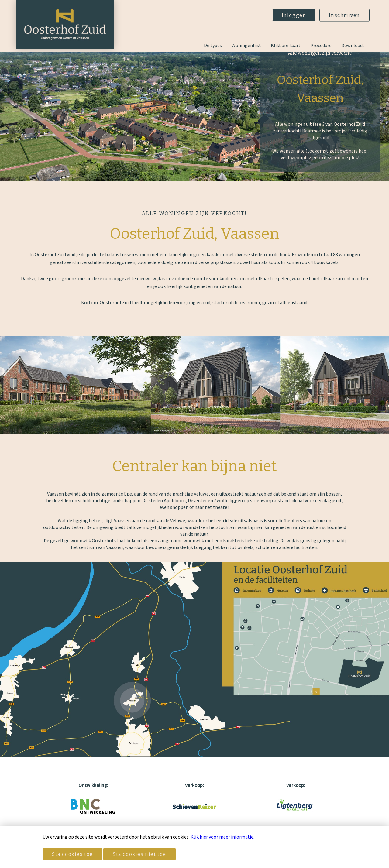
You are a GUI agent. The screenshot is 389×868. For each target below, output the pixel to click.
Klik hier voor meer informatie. (222, 837)
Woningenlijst (246, 46)
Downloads (353, 46)
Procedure (321, 46)
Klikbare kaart (286, 46)
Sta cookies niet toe (139, 854)
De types (213, 46)
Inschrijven (344, 15)
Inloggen (294, 15)
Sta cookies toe (72, 854)
